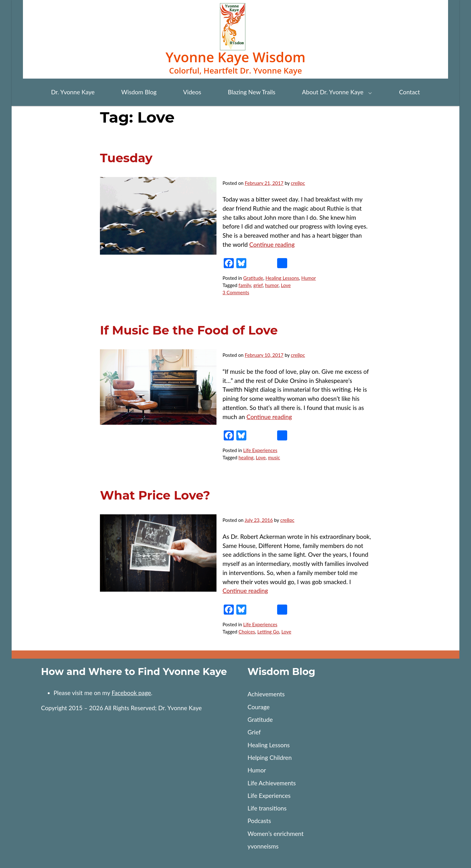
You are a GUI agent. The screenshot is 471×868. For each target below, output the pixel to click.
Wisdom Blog (139, 92)
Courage (259, 707)
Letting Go (268, 632)
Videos (192, 92)
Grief (254, 732)
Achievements (266, 694)
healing (246, 457)
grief (258, 285)
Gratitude (253, 278)
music (274, 457)
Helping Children (270, 757)
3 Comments (236, 292)
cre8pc (298, 183)
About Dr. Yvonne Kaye (333, 92)
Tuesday (126, 158)
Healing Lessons (282, 278)
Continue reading (272, 244)
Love (286, 285)
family (245, 285)
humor (272, 285)
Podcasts (259, 821)
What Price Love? (155, 495)
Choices (247, 632)
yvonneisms (263, 846)
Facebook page (131, 693)
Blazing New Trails (252, 92)
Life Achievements (272, 783)
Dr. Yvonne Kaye (73, 92)
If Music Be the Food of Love (189, 330)
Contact (409, 92)
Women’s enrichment (276, 834)
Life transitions (267, 808)
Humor (309, 278)
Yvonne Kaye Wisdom (235, 57)
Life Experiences (260, 450)
